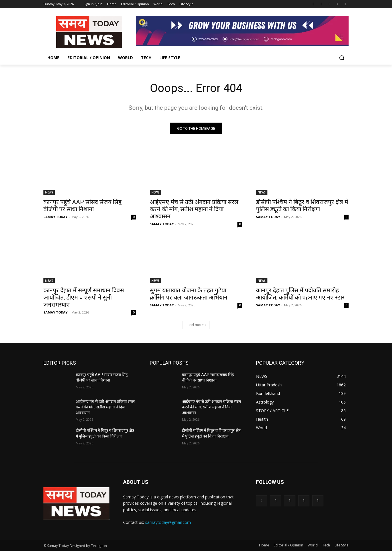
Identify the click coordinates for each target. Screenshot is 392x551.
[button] (342, 58)
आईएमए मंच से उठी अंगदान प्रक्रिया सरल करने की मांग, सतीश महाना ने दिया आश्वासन (194, 209)
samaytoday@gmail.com (168, 522)
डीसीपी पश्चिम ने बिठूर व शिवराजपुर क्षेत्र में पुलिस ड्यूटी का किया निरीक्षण (302, 206)
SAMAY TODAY (55, 217)
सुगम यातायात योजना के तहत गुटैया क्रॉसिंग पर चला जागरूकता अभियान (189, 294)
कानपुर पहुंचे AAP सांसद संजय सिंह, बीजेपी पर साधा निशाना (83, 206)
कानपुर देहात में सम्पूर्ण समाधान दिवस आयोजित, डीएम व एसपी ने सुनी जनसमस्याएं (84, 298)
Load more (196, 325)
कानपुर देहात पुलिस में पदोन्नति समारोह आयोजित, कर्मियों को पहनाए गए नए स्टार (300, 294)
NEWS (49, 192)
